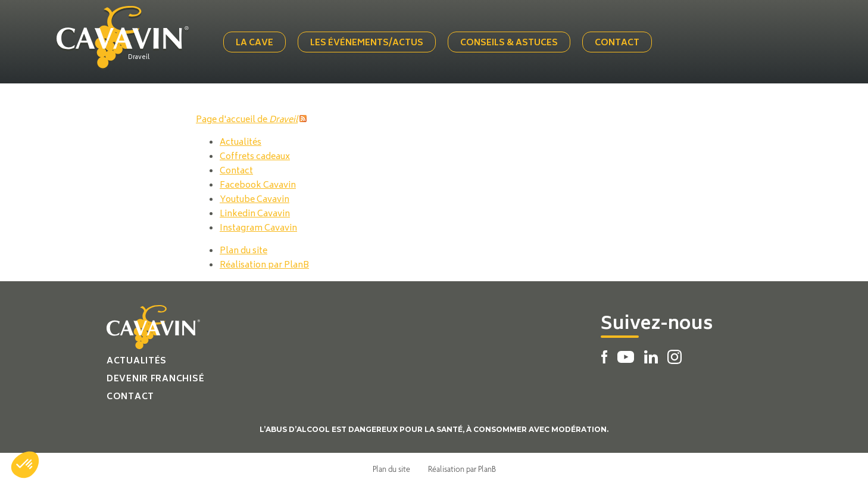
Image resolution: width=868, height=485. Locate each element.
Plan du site (243, 251)
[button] (25, 465)
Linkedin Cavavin (255, 214)
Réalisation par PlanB (264, 265)
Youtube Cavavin (255, 200)
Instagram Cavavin (258, 228)
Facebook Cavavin (258, 186)
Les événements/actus (367, 43)
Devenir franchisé (155, 379)
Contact (617, 43)
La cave (255, 43)
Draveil (139, 58)
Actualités (241, 143)
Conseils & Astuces (509, 43)
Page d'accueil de (247, 120)
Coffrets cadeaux (255, 157)
